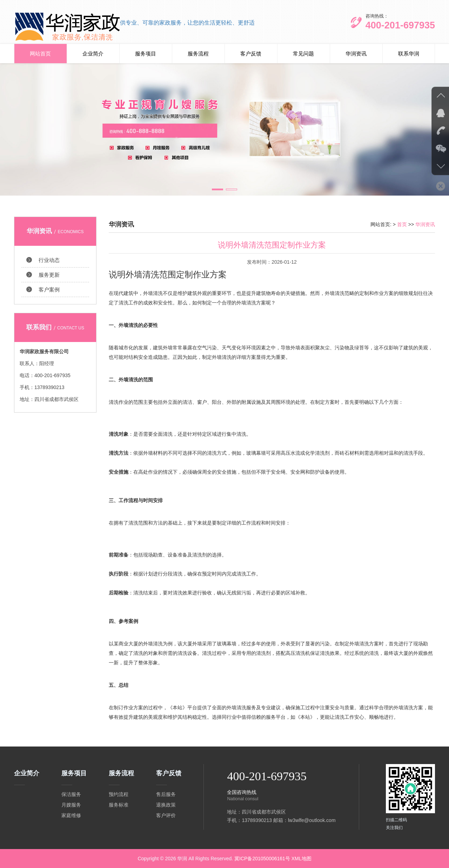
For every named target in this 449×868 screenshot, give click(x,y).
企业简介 (93, 54)
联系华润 (409, 54)
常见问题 (303, 54)
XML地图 (301, 859)
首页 (402, 224)
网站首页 (40, 54)
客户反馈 (251, 54)
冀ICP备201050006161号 (262, 859)
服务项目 (146, 54)
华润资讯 (356, 54)
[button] (217, 189)
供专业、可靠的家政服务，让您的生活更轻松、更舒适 (187, 23)
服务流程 (198, 54)
